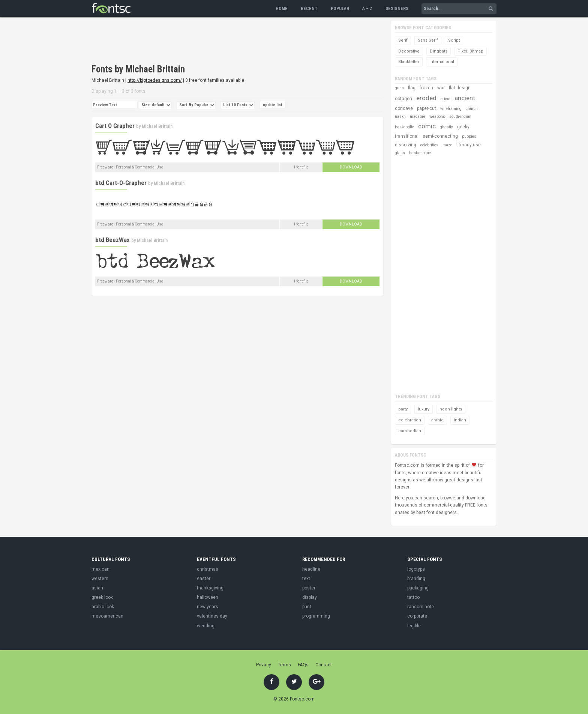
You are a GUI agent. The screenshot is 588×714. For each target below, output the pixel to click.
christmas (208, 569)
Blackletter (409, 62)
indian (460, 420)
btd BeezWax (112, 240)
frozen (426, 88)
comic (427, 126)
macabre (418, 116)
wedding (206, 626)
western (100, 579)
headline (311, 569)
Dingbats (439, 51)
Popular (340, 9)
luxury (424, 409)
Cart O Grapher (115, 126)
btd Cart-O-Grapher (121, 183)
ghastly (446, 127)
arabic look (103, 607)
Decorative (409, 51)
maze (447, 145)
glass (400, 153)
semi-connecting (440, 136)
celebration (410, 420)
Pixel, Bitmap (470, 51)
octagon (403, 99)
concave (404, 108)
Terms (284, 665)
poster (309, 588)
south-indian (460, 116)
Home (282, 9)
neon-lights (451, 409)
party (403, 409)
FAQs (303, 665)
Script (454, 40)
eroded (426, 98)
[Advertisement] (228, 41)
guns (399, 88)
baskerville (404, 127)
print (307, 607)
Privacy (264, 665)
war (441, 88)
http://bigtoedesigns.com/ (155, 80)
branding (416, 579)
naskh (400, 116)
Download (351, 167)
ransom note (421, 607)
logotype (416, 569)
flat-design (460, 88)
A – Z (367, 9)
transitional (407, 136)
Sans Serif (428, 40)
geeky (463, 127)
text (306, 579)
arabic (437, 420)
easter (204, 579)
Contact (324, 665)
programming (316, 616)
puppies (469, 136)
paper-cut (427, 108)
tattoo (413, 597)
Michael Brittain (157, 126)
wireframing (451, 109)
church (472, 109)
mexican (100, 569)
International (442, 62)
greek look (102, 597)
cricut (445, 99)
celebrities (429, 145)
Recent (309, 9)
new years (208, 607)
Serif (403, 40)
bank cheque (420, 153)
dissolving (406, 145)
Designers (397, 9)
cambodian (410, 431)
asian (97, 588)
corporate (417, 616)
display (310, 597)
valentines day (212, 616)
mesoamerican (107, 616)
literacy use (469, 145)
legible (414, 626)
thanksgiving (210, 588)
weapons (437, 116)
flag (412, 88)
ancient (465, 98)
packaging (418, 588)
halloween (208, 597)
